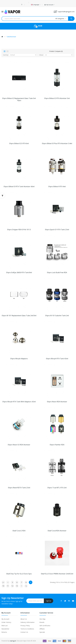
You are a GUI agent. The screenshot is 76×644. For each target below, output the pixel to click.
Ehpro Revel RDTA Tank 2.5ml (19, 488)
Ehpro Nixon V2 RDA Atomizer (19, 445)
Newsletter (5, 629)
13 (17, 586)
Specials (42, 632)
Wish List (5, 626)
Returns (4, 632)
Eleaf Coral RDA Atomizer (57, 531)
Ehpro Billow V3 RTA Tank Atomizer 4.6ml (19, 187)
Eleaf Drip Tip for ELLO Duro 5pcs (19, 574)
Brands (42, 622)
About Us (24, 619)
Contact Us (24, 632)
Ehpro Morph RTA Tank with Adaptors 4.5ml (19, 402)
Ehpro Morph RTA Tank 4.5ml (57, 359)
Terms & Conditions (27, 629)
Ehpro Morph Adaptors (19, 359)
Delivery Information (27, 622)
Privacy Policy (25, 626)
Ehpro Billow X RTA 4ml (57, 187)
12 (12, 586)
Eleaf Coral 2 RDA (19, 531)
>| (26, 586)
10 (3, 586)
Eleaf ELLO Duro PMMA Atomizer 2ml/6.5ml (57, 574)
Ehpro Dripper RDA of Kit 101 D (19, 230)
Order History (6, 622)
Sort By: (6, 55)
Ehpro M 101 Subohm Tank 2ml (57, 316)
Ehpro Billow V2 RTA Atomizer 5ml (57, 98)
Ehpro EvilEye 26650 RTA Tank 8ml (19, 273)
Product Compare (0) (56, 51)
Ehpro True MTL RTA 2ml (57, 488)
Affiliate (42, 629)
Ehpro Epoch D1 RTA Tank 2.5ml (57, 230)
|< (3, 582)
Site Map (42, 619)
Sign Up (49, 601)
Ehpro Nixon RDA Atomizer (57, 402)
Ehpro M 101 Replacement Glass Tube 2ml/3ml (19, 316)
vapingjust (13, 641)
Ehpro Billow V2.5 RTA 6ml (19, 144)
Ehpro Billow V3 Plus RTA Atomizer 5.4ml (57, 144)
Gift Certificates (45, 626)
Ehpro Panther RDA (57, 445)
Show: (41, 55)
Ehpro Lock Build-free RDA (57, 273)
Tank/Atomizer (11, 37)
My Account (5, 619)
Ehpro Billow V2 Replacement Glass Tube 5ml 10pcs (19, 99)
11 (8, 586)
